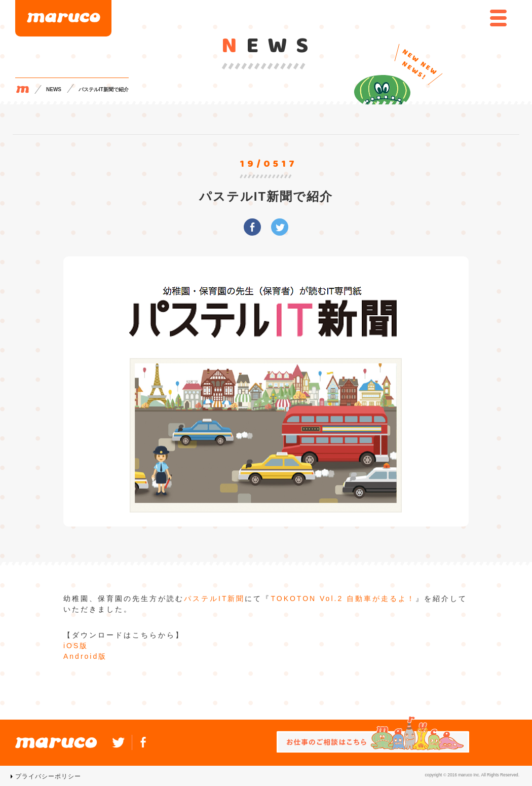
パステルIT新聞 (214, 598)
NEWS (54, 89)
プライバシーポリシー (48, 776)
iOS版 (76, 646)
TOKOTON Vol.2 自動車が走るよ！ (343, 598)
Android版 (85, 656)
